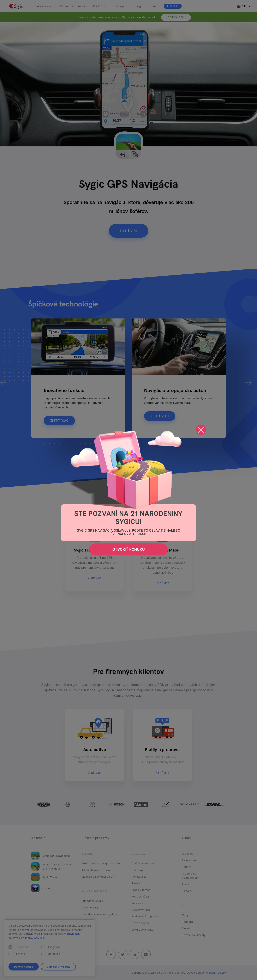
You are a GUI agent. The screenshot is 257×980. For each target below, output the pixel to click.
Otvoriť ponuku (129, 549)
